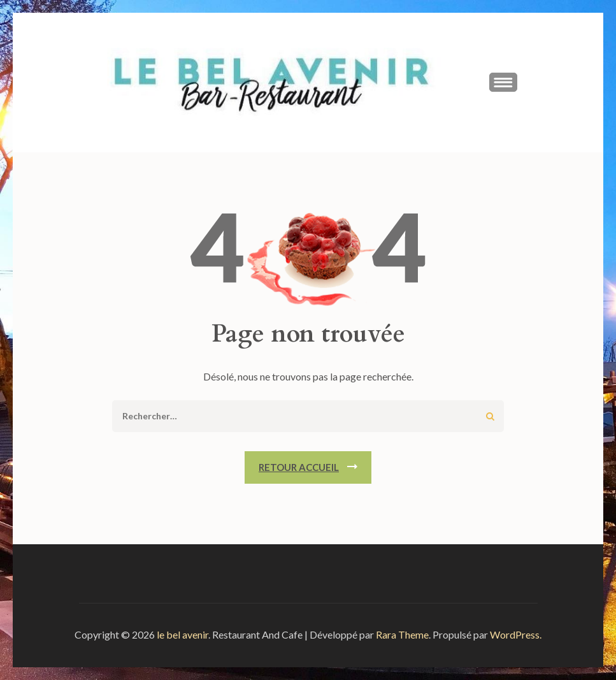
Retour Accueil (299, 467)
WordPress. (516, 634)
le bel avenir (183, 634)
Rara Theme (402, 634)
